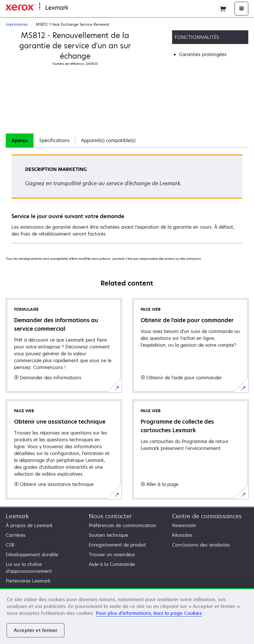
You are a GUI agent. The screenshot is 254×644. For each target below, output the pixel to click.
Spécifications (54, 140)
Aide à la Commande (112, 564)
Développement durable (32, 555)
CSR (10, 545)
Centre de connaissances (207, 516)
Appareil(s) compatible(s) (108, 140)
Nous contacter (110, 516)
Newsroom (184, 525)
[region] (127, 616)
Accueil (75, 8)
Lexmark (17, 516)
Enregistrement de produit (117, 545)
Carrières (16, 535)
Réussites (182, 535)
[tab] (20, 140)
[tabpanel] (127, 199)
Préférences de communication (122, 525)
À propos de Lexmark (29, 525)
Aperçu (20, 140)
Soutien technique (108, 535)
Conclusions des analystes (201, 545)
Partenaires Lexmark (28, 581)
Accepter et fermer (36, 630)
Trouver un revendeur (112, 555)
